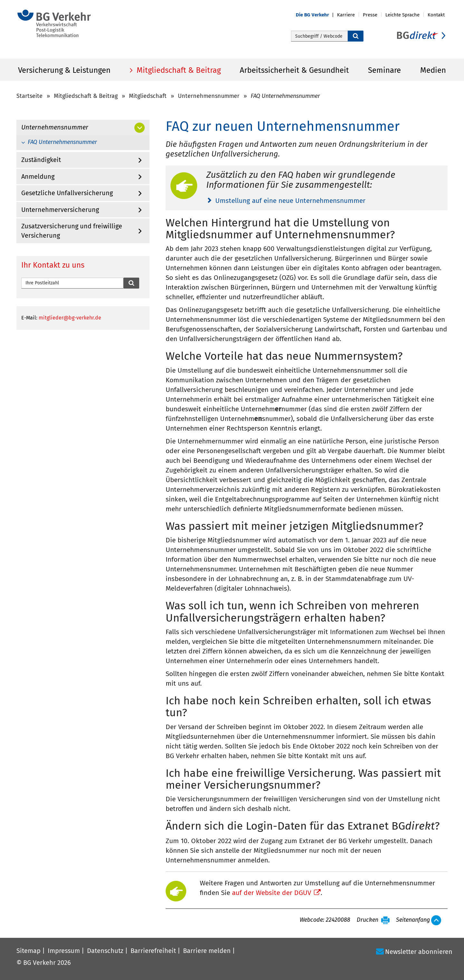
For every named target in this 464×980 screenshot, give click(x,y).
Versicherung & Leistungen (64, 70)
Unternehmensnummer (209, 96)
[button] (316, 15)
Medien (433, 70)
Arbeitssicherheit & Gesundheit (294, 70)
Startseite (29, 96)
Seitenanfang (413, 920)
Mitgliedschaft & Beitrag (178, 70)
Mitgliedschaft (148, 96)
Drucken (367, 920)
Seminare (384, 70)
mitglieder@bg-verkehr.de (70, 318)
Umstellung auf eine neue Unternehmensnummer (290, 201)
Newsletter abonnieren (419, 952)
